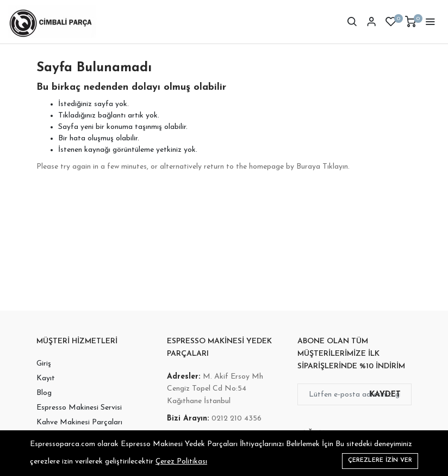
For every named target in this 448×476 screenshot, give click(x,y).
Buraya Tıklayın (322, 167)
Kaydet (385, 395)
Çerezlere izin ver (380, 460)
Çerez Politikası (181, 462)
